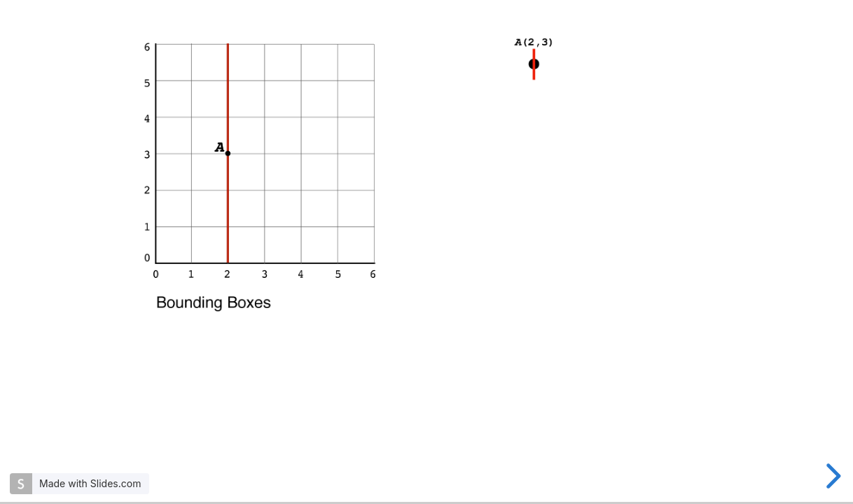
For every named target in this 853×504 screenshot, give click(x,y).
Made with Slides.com (90, 483)
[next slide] (831, 476)
